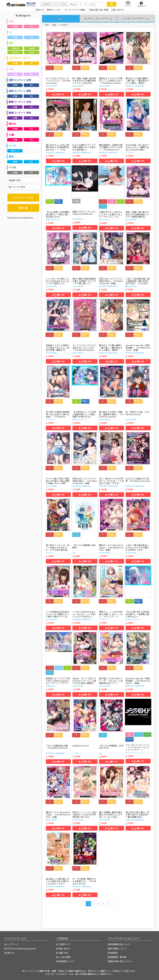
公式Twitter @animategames (21, 949)
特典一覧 (23, 208)
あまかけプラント (53, 219)
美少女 (12, 124)
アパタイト (130, 152)
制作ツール (15, 151)
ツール (12, 146)
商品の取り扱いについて (120, 961)
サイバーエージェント (135, 752)
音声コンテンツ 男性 (20, 91)
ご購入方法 (62, 953)
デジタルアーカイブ (20, 58)
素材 (11, 156)
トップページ (12, 944)
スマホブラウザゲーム (136, 19)
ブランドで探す (17, 187)
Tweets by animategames (20, 218)
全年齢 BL (32, 48)
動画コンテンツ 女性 (20, 102)
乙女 (11, 21)
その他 (12, 167)
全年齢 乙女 (15, 48)
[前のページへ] (83, 904)
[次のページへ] (113, 904)
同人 (11, 43)
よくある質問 (63, 957)
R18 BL (32, 52)
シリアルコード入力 (23, 198)
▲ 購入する (58, 94)
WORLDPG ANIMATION (135, 86)
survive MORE (51, 86)
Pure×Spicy (104, 219)
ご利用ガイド (63, 944)
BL (10, 32)
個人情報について (117, 949)
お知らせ (9, 953)
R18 (31, 26)
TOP (47, 25)
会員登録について (65, 961)
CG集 (11, 135)
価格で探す (15, 180)
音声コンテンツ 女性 (20, 80)
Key (74, 553)
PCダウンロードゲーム (98, 19)
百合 (11, 69)
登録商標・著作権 (117, 957)
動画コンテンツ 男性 (20, 113)
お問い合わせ (63, 949)
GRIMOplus (50, 686)
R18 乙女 (15, 52)
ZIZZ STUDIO (78, 219)
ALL (61, 18)
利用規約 (113, 953)
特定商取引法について (119, 944)
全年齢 (15, 26)
